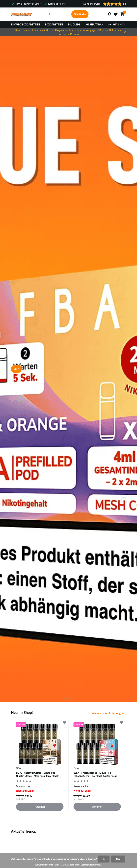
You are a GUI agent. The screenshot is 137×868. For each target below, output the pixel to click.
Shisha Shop (116, 25)
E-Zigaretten (54, 25)
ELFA (16, 369)
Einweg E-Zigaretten (25, 25)
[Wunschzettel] (116, 14)
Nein (118, 859)
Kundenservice (92, 4)
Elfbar (19, 768)
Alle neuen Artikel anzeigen (108, 713)
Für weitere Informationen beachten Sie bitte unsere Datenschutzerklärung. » (68, 865)
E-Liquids (74, 25)
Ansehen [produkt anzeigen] (40, 807)
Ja (104, 859)
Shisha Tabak (94, 25)
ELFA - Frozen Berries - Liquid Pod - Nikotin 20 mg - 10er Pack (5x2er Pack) (95, 774)
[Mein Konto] (110, 14)
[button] (66, 698)
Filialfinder (80, 14)
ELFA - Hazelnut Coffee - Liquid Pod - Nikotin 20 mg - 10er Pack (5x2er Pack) (37, 774)
